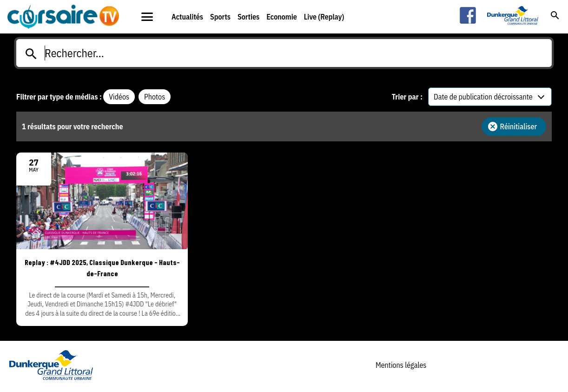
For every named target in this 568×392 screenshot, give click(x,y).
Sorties (248, 17)
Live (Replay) (324, 17)
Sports (220, 17)
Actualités (187, 17)
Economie (282, 17)
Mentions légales (401, 365)
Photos (155, 97)
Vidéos (119, 97)
